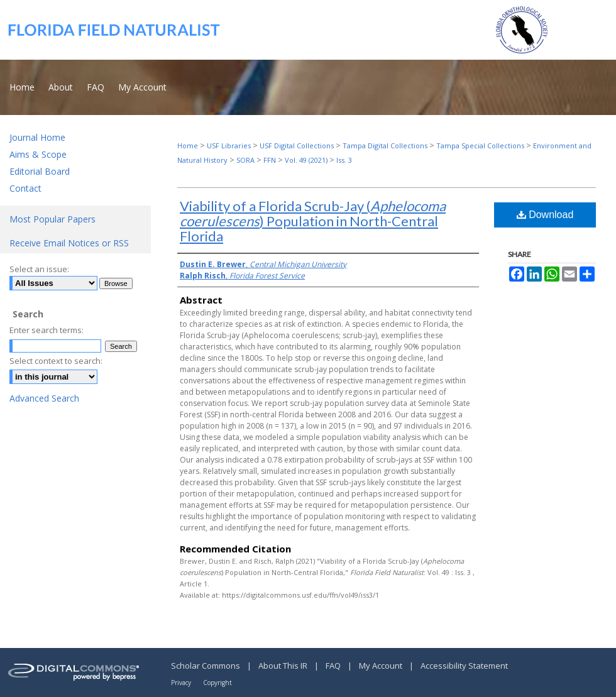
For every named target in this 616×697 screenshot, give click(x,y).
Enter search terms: (47, 330)
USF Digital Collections (297, 145)
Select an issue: (39, 269)
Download (545, 215)
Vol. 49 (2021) (306, 160)
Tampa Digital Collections (385, 145)
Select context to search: (56, 361)
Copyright (217, 683)
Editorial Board (40, 171)
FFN (270, 160)
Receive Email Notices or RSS (69, 243)
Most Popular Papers (52, 219)
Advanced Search (44, 398)
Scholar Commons (206, 666)
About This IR (284, 666)
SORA (245, 160)
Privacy (182, 683)
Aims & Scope (38, 154)
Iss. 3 (344, 160)
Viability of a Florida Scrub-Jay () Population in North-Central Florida (313, 221)
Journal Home (37, 137)
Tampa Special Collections (480, 145)
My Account (382, 666)
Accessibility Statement (464, 666)
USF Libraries (229, 145)
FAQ (334, 666)
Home (188, 145)
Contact (25, 188)
